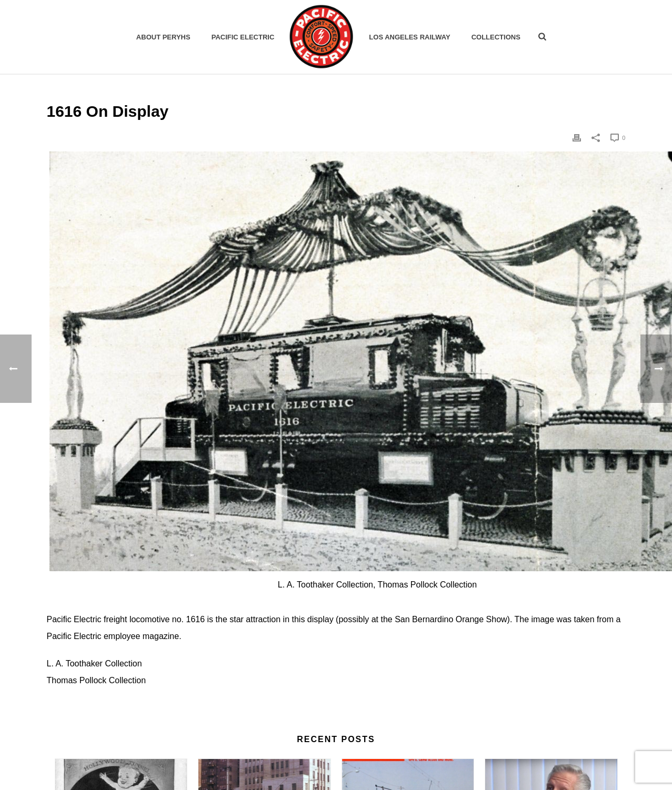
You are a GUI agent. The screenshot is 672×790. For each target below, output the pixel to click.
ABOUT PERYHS (163, 37)
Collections (496, 37)
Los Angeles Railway (409, 37)
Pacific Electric (243, 37)
